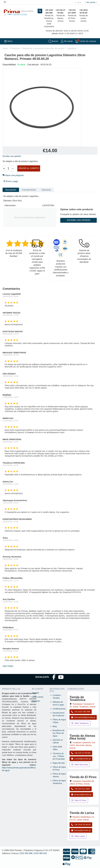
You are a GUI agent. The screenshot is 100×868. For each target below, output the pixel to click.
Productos (15, 48)
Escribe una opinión (12, 156)
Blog (55, 726)
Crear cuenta (38, 697)
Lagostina (72, 48)
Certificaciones (59, 709)
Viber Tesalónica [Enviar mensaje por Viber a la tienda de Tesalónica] (80, 723)
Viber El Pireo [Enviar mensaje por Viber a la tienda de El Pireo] (79, 800)
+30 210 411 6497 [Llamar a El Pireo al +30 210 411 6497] (81, 789)
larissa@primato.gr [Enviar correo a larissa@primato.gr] (81, 830)
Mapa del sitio (59, 763)
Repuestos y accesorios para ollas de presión (43, 48)
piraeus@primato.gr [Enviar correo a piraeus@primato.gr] (81, 794)
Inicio (5, 48)
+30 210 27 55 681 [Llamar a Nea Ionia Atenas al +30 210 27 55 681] (81, 753)
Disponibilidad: (9, 65)
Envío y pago (12, 181)
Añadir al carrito (29, 168)
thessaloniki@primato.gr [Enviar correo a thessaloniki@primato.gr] (83, 717)
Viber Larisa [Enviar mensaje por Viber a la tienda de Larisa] (78, 836)
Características (29, 190)
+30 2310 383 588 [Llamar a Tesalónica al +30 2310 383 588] (81, 712)
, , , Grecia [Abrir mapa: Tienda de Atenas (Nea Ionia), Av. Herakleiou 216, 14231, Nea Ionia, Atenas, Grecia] (83, 745)
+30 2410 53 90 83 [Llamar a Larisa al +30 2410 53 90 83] (81, 825)
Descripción (11, 190)
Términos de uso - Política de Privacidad (59, 756)
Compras (36, 701)
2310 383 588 (26, 853)
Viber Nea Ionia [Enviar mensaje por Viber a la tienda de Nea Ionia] (80, 764)
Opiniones (46, 190)
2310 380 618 (40, 853)
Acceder (35, 693)
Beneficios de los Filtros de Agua (59, 733)
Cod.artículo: (33, 65)
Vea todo (8, 666)
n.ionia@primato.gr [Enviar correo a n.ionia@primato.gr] (81, 759)
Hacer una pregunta (13, 175)
